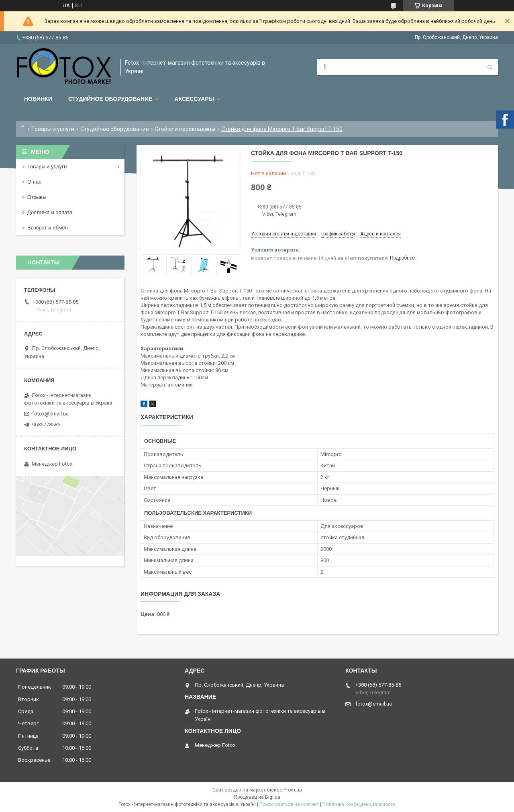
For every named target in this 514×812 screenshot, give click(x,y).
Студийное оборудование (110, 99)
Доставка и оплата (50, 212)
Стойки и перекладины (185, 129)
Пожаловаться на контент (289, 804)
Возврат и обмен (48, 228)
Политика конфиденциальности (359, 804)
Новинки (38, 99)
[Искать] (490, 67)
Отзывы (37, 197)
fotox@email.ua (50, 414)
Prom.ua (293, 790)
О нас (34, 182)
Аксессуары (194, 99)
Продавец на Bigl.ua (257, 797)
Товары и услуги (53, 129)
